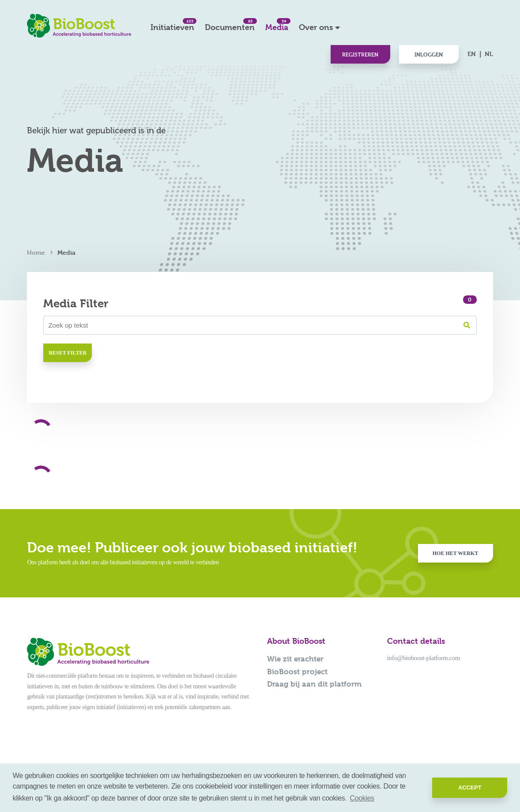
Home (36, 252)
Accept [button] (470, 787)
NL (489, 54)
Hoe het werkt (456, 553)
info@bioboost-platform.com (424, 658)
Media (277, 25)
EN (472, 54)
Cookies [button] (362, 798)
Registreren (360, 54)
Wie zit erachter (295, 659)
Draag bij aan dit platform (314, 684)
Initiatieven (172, 25)
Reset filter (68, 353)
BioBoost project (297, 672)
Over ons (316, 27)
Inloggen (429, 54)
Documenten (230, 25)
